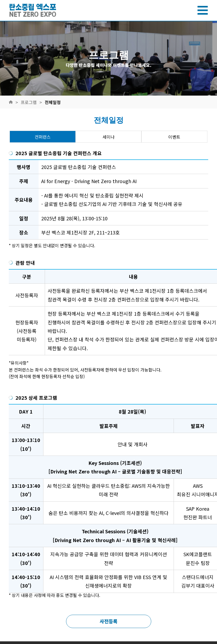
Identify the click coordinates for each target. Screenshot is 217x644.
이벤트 (174, 137)
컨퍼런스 (43, 137)
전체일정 (53, 102)
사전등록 (109, 621)
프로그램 (29, 102)
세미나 (108, 137)
